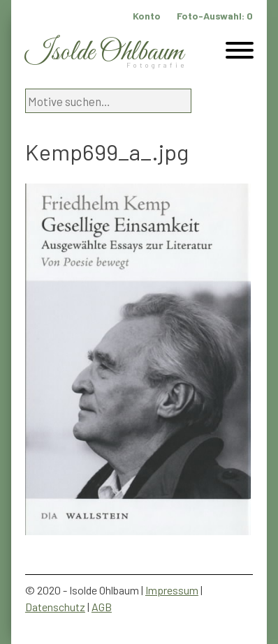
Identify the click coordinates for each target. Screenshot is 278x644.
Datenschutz (55, 607)
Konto (147, 16)
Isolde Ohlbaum (104, 53)
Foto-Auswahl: (215, 16)
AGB (102, 607)
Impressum (172, 590)
